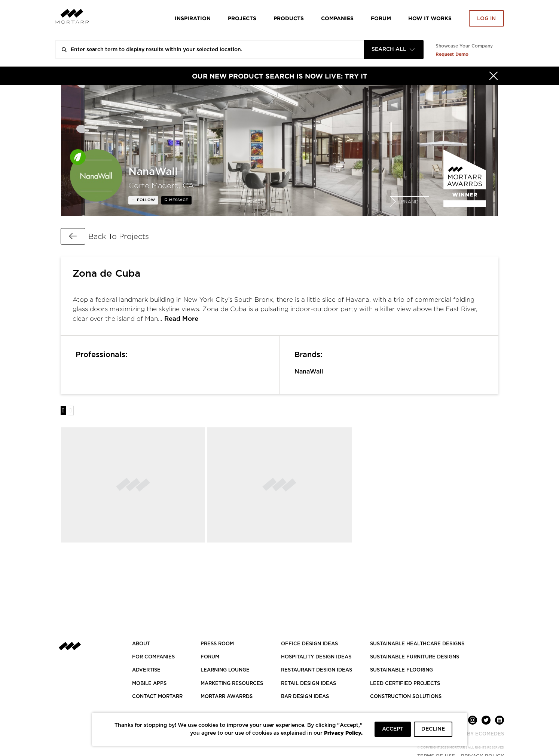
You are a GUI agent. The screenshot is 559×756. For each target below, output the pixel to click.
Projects (242, 18)
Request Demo (452, 54)
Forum (381, 18)
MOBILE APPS (149, 684)
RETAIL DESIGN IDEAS (308, 684)
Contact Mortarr (157, 697)
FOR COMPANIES (153, 657)
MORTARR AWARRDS (227, 697)
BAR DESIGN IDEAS (305, 697)
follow (145, 200)
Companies (337, 18)
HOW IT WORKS (430, 18)
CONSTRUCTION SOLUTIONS (406, 697)
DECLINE (433, 729)
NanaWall (309, 372)
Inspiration (193, 18)
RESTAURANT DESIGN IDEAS (317, 670)
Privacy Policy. (343, 733)
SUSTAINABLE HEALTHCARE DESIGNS (417, 644)
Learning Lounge (225, 670)
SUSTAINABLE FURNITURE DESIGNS (415, 657)
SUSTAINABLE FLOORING (401, 670)
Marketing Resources (232, 684)
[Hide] (494, 76)
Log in (486, 19)
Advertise (146, 670)
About (141, 644)
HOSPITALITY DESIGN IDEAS (316, 657)
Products (289, 18)
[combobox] (394, 50)
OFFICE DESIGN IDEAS (309, 644)
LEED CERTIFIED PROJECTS (405, 684)
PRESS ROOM (217, 644)
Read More (181, 319)
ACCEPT (393, 729)
